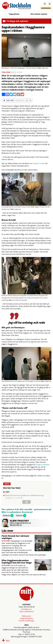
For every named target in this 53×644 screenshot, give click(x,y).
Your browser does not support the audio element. (17, 100)
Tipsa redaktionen (26, 611)
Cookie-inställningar (26, 621)
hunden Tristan (39, 163)
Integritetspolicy (26, 618)
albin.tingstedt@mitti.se (20, 523)
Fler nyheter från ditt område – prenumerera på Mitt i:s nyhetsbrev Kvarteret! (26, 511)
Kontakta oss (26, 609)
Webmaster (26, 616)
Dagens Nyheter (43, 465)
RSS (6, 641)
